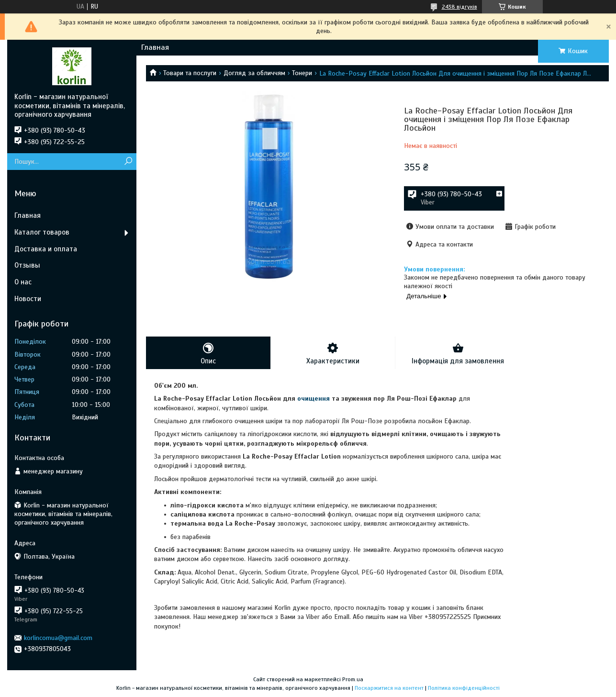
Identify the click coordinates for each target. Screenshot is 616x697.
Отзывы (27, 265)
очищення (314, 399)
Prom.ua (353, 679)
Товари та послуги (190, 73)
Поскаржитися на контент (389, 688)
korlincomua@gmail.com (58, 638)
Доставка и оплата (46, 249)
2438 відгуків (459, 7)
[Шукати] (128, 162)
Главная (155, 47)
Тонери (302, 73)
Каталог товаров (42, 232)
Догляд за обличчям (254, 73)
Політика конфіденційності (464, 688)
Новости (28, 299)
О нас (23, 282)
